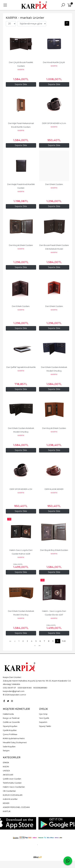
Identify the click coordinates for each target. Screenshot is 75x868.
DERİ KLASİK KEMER (54, 489)
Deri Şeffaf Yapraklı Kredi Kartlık (21, 367)
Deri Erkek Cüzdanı (54, 184)
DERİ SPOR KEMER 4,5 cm (54, 123)
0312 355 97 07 (9, 688)
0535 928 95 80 (25, 688)
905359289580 (40, 688)
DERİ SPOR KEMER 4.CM (21, 489)
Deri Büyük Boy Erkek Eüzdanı (54, 550)
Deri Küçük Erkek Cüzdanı (21, 245)
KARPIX (21, 69)
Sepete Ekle (54, 84)
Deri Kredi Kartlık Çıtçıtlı (54, 62)
